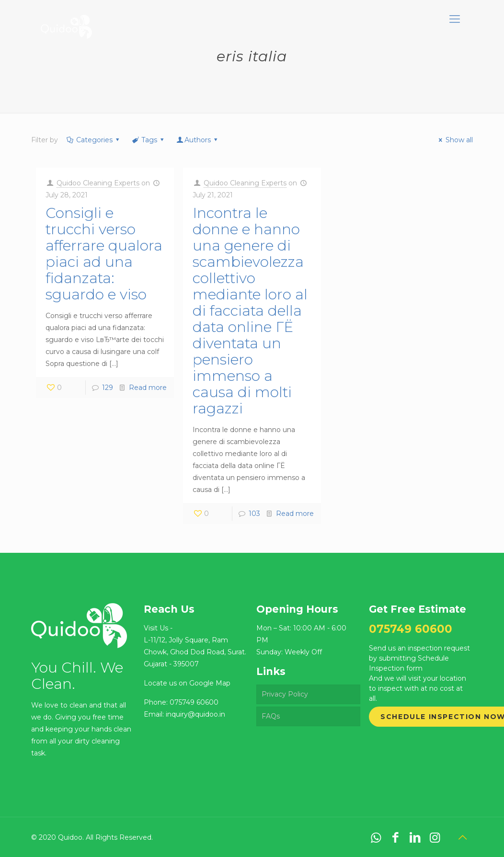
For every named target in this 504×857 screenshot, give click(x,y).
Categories (93, 140)
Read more (148, 388)
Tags (149, 140)
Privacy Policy (285, 694)
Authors (198, 140)
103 (254, 514)
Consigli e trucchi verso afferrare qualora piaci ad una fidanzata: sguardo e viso (104, 254)
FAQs (271, 716)
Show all (454, 140)
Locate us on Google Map (187, 683)
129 (108, 388)
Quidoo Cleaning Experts (98, 183)
